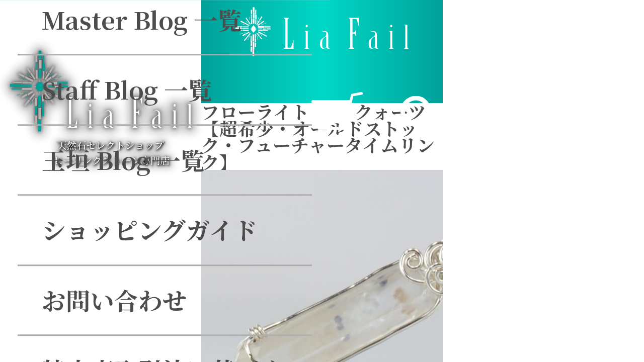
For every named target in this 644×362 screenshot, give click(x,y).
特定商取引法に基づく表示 (203, 221)
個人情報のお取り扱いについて (227, 291)
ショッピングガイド (166, 81)
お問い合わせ (131, 151)
